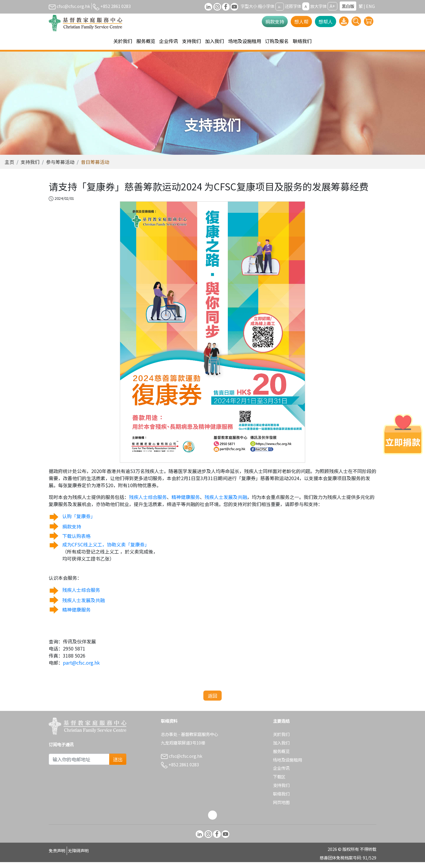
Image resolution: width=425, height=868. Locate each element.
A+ (332, 6)
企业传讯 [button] (169, 41)
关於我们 (281, 740)
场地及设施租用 (287, 766)
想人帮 (301, 22)
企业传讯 (281, 774)
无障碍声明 (78, 856)
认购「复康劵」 (79, 522)
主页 (9, 168)
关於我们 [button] (123, 41)
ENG (370, 6)
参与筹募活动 (60, 168)
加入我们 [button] (215, 41)
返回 (212, 701)
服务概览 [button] (146, 41)
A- (280, 6)
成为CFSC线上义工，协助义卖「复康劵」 (106, 550)
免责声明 (57, 856)
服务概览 (281, 757)
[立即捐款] (403, 434)
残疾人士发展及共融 (226, 503)
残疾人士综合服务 (148, 503)
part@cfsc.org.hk (81, 668)
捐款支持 (275, 22)
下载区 (279, 782)
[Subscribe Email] (79, 765)
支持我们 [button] (192, 41)
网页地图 (281, 808)
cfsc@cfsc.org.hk (69, 6)
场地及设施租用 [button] (245, 41)
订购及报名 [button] (277, 41)
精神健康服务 (186, 503)
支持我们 (30, 168)
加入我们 (281, 748)
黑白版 (348, 6)
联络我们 (302, 41)
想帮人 (326, 22)
